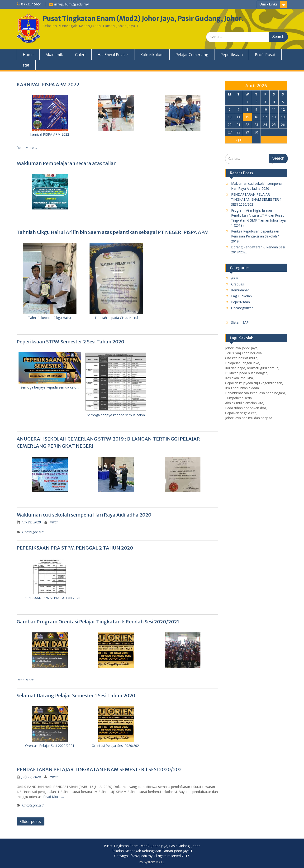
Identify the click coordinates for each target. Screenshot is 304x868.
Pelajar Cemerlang (192, 55)
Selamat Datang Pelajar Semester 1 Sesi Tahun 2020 (76, 695)
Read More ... (27, 148)
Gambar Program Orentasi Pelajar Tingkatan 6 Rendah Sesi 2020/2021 (98, 622)
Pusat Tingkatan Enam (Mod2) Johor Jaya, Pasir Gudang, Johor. (143, 19)
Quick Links (268, 4)
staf (26, 65)
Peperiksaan (232, 55)
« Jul (238, 140)
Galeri (80, 55)
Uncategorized (33, 532)
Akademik (54, 55)
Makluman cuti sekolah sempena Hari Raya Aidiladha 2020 (84, 515)
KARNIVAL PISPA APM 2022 (48, 84)
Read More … (54, 797)
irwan (54, 522)
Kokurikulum (152, 55)
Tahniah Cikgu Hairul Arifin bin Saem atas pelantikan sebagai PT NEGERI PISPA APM (113, 232)
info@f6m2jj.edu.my (71, 4)
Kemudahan (240, 290)
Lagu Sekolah (241, 296)
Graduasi (238, 284)
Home (28, 55)
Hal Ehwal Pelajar (113, 55)
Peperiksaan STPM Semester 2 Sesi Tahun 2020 (70, 342)
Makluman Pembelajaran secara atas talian (67, 163)
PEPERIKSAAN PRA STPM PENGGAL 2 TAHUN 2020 (75, 548)
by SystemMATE (152, 862)
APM (235, 278)
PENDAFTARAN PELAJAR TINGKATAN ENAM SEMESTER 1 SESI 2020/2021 (100, 769)
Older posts (31, 821)
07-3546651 (31, 4)
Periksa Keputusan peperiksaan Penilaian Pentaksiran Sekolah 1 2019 (255, 236)
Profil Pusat (265, 55)
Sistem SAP (240, 322)
